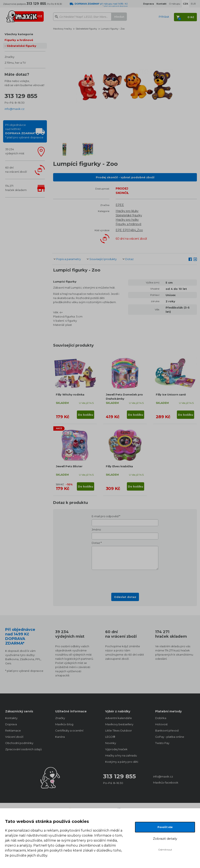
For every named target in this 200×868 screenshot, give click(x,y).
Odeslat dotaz (125, 597)
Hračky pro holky (127, 220)
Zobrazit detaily (165, 839)
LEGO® (110, 737)
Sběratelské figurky (21, 46)
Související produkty (103, 259)
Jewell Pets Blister (69, 466)
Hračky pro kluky (127, 211)
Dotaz (129, 259)
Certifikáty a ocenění (69, 730)
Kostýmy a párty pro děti (122, 762)
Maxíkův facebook (166, 782)
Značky (9, 57)
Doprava (11, 724)
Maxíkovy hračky (62, 29)
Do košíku (86, 415)
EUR (193, 4)
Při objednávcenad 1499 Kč (24, 131)
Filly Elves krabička (119, 466)
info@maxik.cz (14, 109)
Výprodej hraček (116, 749)
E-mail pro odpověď (105, 516)
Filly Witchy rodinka (70, 394)
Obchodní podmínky (19, 743)
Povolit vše (165, 827)
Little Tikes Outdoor (119, 730)
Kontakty (11, 718)
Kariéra (60, 737)
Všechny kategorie (19, 34)
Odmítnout (165, 850)
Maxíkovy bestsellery (119, 724)
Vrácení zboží (14, 737)
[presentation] (125, 580)
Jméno (96, 529)
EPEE (120, 205)
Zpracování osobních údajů (24, 749)
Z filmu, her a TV (15, 63)
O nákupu (175, 4)
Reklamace (13, 730)
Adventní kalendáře (119, 718)
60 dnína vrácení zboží (16, 170)
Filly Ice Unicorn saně (171, 394)
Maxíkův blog (64, 724)
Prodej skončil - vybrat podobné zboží (125, 177)
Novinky (111, 743)
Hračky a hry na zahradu (121, 755)
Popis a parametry (69, 259)
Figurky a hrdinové (19, 40)
